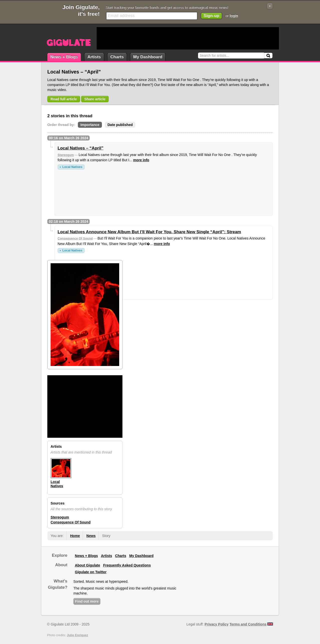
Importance (90, 125)
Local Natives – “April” (81, 148)
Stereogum (66, 155)
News (91, 536)
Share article (95, 99)
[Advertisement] (188, 38)
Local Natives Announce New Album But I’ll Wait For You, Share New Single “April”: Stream (149, 232)
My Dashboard (148, 57)
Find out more (87, 601)
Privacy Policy (216, 624)
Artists (94, 57)
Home (75, 536)
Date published (120, 125)
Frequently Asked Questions (127, 565)
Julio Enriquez (77, 635)
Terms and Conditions (248, 624)
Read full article (64, 99)
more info (141, 160)
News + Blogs (64, 57)
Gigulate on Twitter (91, 572)
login (234, 16)
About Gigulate (88, 565)
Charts (117, 57)
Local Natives (72, 167)
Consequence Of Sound (75, 238)
